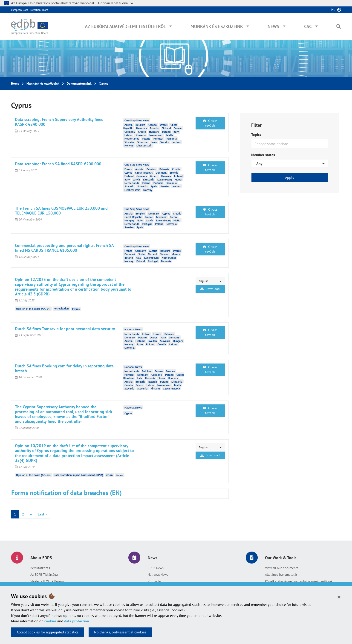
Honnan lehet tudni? (116, 3)
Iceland (177, 142)
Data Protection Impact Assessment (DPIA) (78, 475)
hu (333, 10)
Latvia (128, 135)
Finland (166, 128)
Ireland (166, 132)
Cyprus (164, 125)
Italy (176, 132)
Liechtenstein (144, 145)
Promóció (154, 581)
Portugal (158, 139)
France (178, 128)
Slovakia (129, 142)
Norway (129, 145)
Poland (146, 139)
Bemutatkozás (40, 568)
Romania (172, 139)
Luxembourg (156, 135)
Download (210, 289)
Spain (154, 142)
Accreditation (61, 308)
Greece (142, 132)
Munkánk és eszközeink (217, 26)
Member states (263, 155)
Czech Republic (144, 173)
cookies (50, 621)
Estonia (154, 128)
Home (15, 83)
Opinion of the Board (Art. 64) (33, 308)
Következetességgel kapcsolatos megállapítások (299, 581)
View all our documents (282, 568)
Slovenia (142, 142)
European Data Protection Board (30, 10)
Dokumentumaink (79, 83)
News (273, 26)
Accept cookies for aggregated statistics (48, 632)
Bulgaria (164, 169)
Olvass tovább (210, 123)
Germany (130, 132)
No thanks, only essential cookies (120, 632)
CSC (308, 26)
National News (158, 575)
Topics (256, 135)
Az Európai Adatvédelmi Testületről (125, 26)
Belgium (140, 125)
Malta (170, 135)
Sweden (165, 142)
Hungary (154, 132)
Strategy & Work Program (48, 581)
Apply (290, 177)
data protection (77, 621)
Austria (128, 125)
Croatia (153, 125)
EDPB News (156, 568)
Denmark (142, 128)
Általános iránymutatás (281, 575)
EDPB (110, 475)
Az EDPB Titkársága (44, 575)
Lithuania (140, 135)
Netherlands (132, 139)
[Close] (339, 597)
